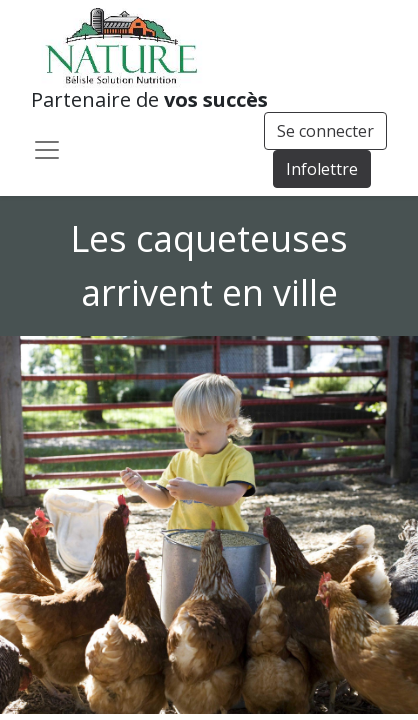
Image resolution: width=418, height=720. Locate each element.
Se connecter (325, 131)
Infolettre (322, 169)
